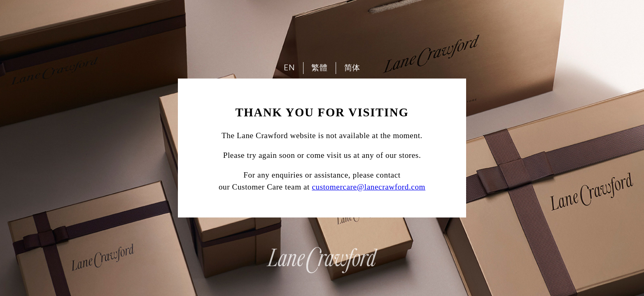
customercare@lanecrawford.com (369, 187)
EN (289, 68)
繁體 (319, 68)
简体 (352, 68)
